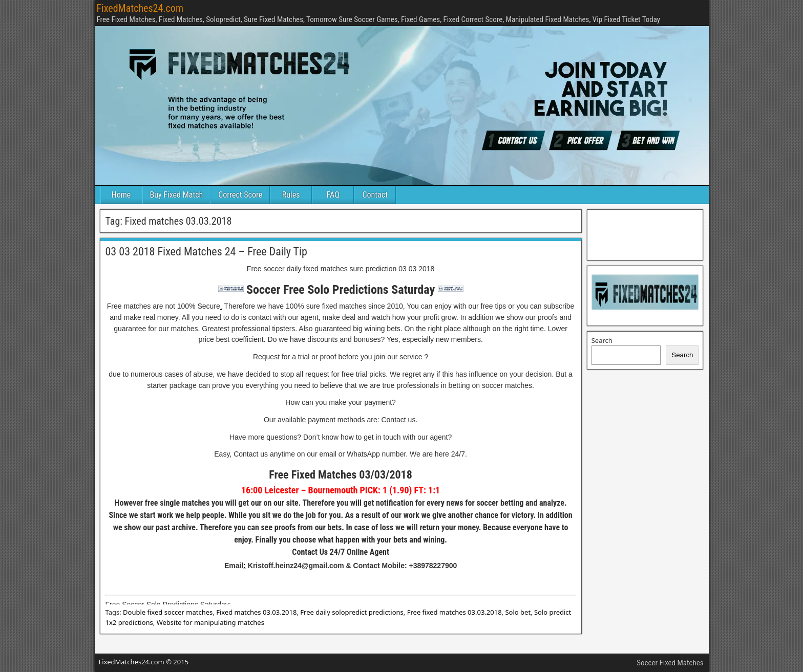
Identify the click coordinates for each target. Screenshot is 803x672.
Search (602, 340)
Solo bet (518, 612)
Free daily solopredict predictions (352, 612)
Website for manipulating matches (210, 622)
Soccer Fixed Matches (670, 663)
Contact (375, 195)
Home (121, 195)
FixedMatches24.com (140, 8)
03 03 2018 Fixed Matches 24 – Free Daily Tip (206, 252)
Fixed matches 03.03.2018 (256, 612)
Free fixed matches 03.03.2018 (455, 612)
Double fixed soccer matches (168, 612)
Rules (291, 195)
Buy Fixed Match (177, 195)
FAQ (333, 195)
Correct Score (240, 195)
